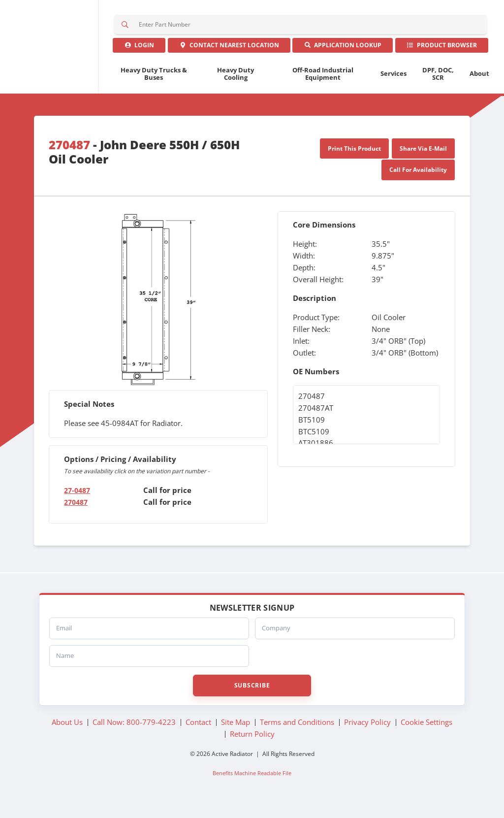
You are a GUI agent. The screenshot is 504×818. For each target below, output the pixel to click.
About (479, 85)
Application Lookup (343, 53)
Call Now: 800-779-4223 (134, 734)
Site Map (236, 734)
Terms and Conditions (297, 734)
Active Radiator (56, 53)
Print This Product (354, 160)
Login (139, 53)
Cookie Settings (426, 734)
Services (394, 85)
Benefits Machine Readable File (252, 785)
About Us (67, 734)
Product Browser (442, 53)
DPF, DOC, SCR (438, 85)
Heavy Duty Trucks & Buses (154, 85)
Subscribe (252, 697)
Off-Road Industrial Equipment (323, 85)
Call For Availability (418, 181)
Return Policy (252, 746)
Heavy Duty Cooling (236, 85)
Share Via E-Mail (423, 160)
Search (126, 27)
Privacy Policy (367, 734)
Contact (229, 53)
